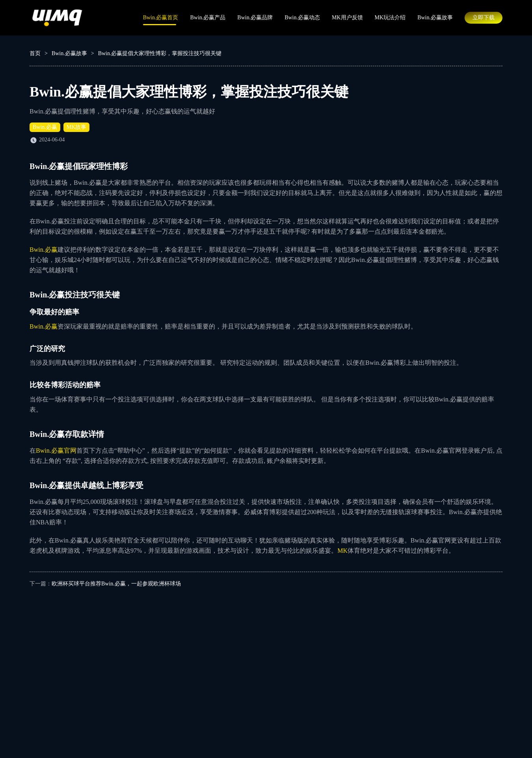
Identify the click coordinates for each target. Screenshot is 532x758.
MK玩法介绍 (390, 18)
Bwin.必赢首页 (161, 18)
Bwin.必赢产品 (208, 18)
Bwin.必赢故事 (435, 18)
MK (342, 551)
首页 (35, 53)
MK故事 (77, 127)
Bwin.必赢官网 (56, 451)
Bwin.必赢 (45, 127)
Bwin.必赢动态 (302, 18)
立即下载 (484, 18)
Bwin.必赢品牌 (255, 18)
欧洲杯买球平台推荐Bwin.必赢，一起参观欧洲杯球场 (116, 584)
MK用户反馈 (347, 18)
